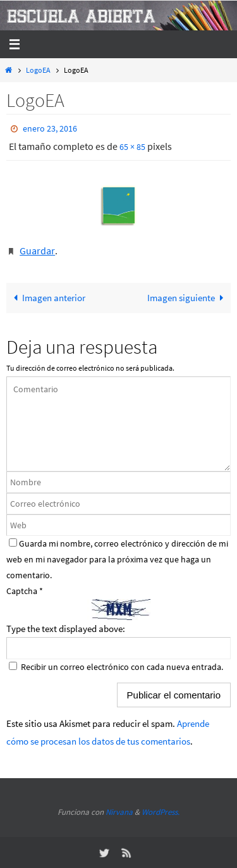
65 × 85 (132, 147)
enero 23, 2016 (50, 128)
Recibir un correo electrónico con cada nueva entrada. (122, 667)
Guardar (37, 251)
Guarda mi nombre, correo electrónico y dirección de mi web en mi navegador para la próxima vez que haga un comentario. (117, 559)
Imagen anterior (47, 298)
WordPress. (161, 812)
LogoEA (38, 70)
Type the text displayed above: (66, 629)
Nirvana (119, 812)
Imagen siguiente (188, 298)
